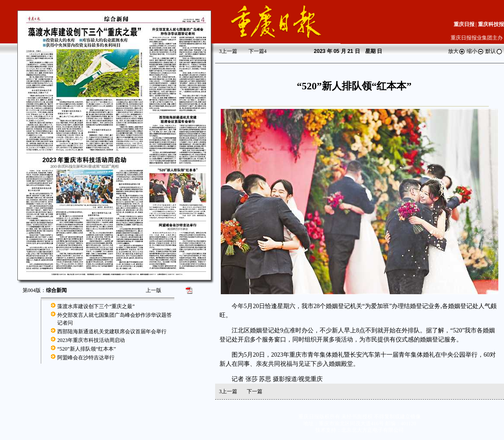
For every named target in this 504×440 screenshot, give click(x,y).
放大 (457, 51)
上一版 (154, 290)
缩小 (475, 51)
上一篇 (228, 51)
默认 (494, 51)
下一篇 (258, 51)
